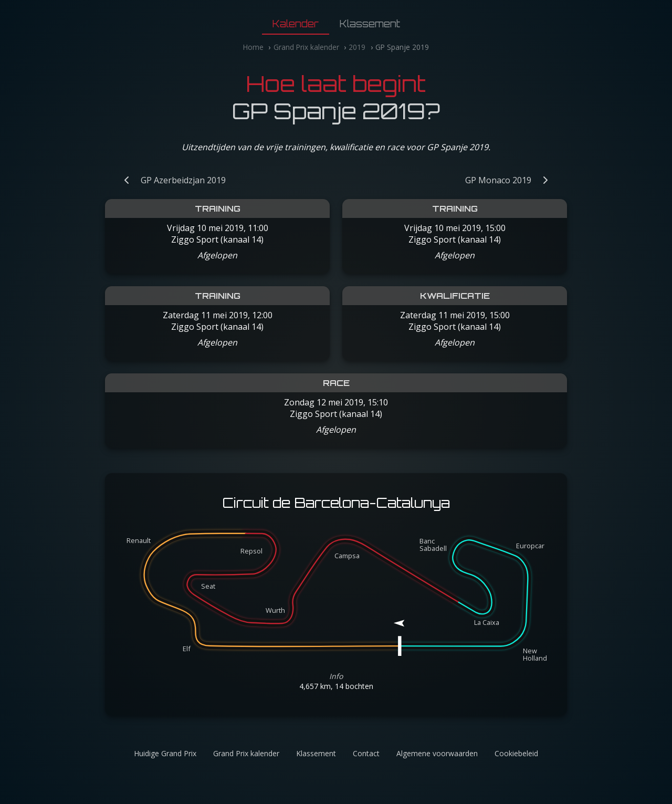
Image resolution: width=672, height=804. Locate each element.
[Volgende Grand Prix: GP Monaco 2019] (512, 180)
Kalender (296, 24)
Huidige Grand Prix (165, 753)
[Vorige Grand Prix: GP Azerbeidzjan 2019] (170, 180)
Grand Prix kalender (306, 47)
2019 (357, 47)
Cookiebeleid (516, 753)
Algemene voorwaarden (437, 753)
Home (253, 47)
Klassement (370, 24)
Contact (366, 753)
